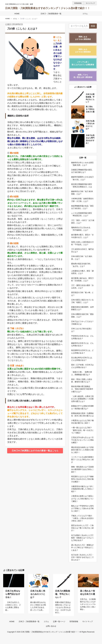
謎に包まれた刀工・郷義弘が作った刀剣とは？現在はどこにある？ (82, 547)
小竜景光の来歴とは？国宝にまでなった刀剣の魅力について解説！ (82, 499)
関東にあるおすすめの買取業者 (83, 38)
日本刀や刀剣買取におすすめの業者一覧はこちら (35, 451)
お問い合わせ (51, 634)
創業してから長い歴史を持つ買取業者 (83, 76)
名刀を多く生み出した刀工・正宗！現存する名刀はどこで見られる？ (82, 557)
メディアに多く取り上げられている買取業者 (83, 63)
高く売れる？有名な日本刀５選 (90, 109)
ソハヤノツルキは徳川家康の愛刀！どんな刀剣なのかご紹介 (82, 460)
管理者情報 (78, 3)
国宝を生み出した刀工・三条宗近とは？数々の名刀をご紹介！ (82, 528)
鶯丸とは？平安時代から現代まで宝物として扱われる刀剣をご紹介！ (82, 508)
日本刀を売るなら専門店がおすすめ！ (13, 602)
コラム (84, 14)
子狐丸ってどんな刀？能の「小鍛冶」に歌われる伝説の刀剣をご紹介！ (82, 518)
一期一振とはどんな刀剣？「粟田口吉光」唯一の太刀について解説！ (82, 430)
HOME (18, 14)
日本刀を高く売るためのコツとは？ (38, 602)
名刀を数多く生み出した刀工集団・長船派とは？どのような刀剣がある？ (82, 538)
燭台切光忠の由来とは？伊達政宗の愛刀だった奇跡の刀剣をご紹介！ (82, 450)
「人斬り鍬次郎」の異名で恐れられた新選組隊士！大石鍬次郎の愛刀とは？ (82, 399)
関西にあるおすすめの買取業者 (83, 51)
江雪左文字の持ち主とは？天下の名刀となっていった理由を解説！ (82, 440)
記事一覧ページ (59, 629)
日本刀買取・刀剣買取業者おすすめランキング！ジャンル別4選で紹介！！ (48, 8)
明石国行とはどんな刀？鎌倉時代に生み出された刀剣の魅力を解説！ (82, 479)
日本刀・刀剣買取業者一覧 (51, 14)
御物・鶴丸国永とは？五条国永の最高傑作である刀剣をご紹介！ (82, 469)
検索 (93, 26)
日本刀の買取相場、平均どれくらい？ (63, 602)
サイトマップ (90, 3)
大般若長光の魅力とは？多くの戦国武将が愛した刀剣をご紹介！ (82, 489)
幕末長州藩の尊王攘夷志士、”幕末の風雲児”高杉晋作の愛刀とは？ (82, 389)
